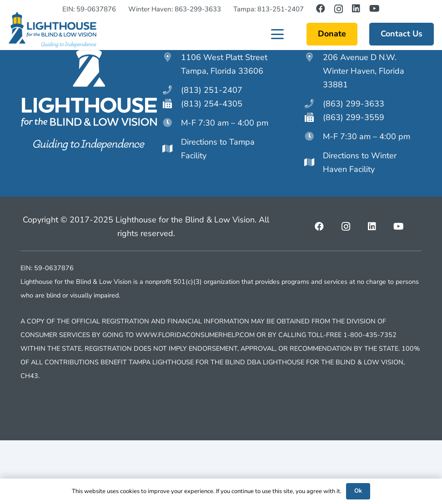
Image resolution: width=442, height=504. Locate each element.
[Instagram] (339, 9)
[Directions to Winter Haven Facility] (314, 226)
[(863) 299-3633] (314, 167)
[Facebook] (321, 9)
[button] (277, 41)
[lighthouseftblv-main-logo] (52, 37)
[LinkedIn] (356, 9)
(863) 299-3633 (354, 167)
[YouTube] (374, 9)
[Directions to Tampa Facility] (172, 212)
